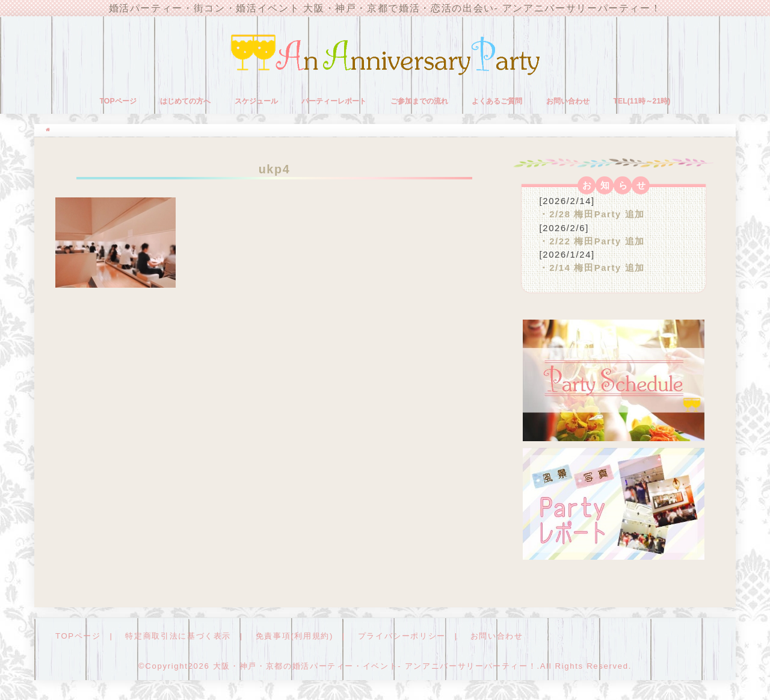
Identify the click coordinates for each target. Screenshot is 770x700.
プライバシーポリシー (402, 636)
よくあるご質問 (497, 101)
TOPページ (118, 101)
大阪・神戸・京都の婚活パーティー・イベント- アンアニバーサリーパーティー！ (375, 666)
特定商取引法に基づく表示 (178, 636)
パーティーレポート (334, 101)
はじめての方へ (185, 101)
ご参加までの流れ (419, 101)
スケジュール (256, 101)
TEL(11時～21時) (642, 101)
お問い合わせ (568, 101)
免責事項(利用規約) (294, 636)
